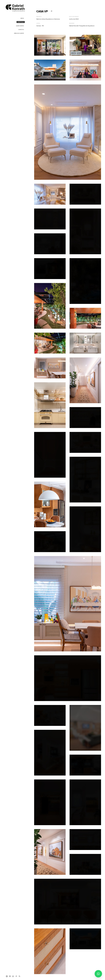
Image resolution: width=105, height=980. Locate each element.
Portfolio (21, 22)
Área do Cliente (19, 33)
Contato (21, 30)
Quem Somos (20, 26)
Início (22, 18)
